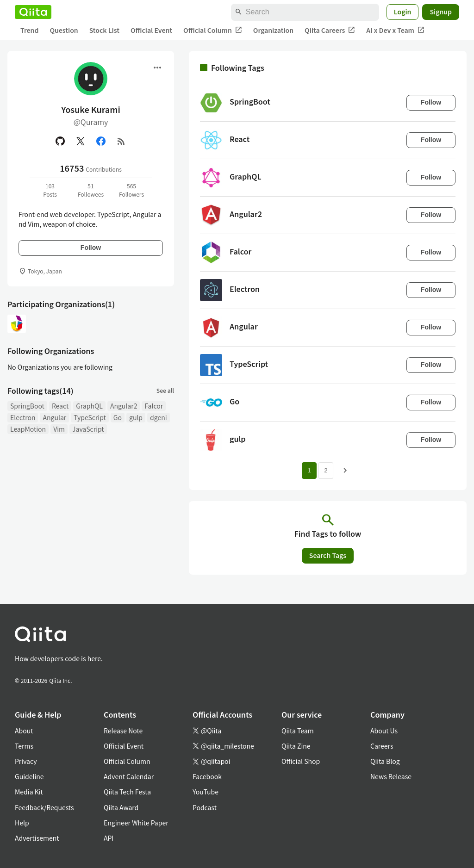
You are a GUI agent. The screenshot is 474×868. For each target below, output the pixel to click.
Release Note (123, 731)
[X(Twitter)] (81, 141)
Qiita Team (298, 731)
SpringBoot (27, 406)
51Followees (91, 190)
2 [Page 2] (326, 470)
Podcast (205, 807)
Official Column (213, 30)
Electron (23, 417)
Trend (29, 30)
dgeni (158, 417)
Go (118, 417)
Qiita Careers (330, 30)
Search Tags (328, 555)
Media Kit (29, 792)
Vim (59, 429)
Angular (54, 417)
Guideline (29, 776)
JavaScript (88, 429)
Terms (24, 746)
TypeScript (90, 417)
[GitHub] (60, 141)
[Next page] (345, 471)
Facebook (207, 776)
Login (403, 12)
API (109, 838)
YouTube (206, 792)
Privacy (26, 761)
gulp (136, 417)
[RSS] (121, 141)
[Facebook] (101, 141)
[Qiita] (33, 12)
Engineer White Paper (136, 823)
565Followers (131, 190)
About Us (384, 731)
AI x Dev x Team (395, 30)
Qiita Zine (296, 746)
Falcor (154, 406)
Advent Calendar (129, 776)
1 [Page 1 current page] (309, 470)
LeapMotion (28, 429)
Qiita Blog (385, 761)
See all (165, 390)
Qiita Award (121, 807)
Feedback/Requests (44, 807)
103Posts (50, 190)
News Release (391, 776)
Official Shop (301, 761)
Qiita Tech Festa (127, 792)
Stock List (104, 30)
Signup (441, 12)
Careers (382, 746)
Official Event (151, 30)
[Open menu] (157, 68)
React (60, 406)
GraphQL (89, 406)
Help (22, 823)
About (24, 731)
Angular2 (124, 406)
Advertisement (37, 838)
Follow (91, 248)
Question (64, 30)
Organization (273, 30)
